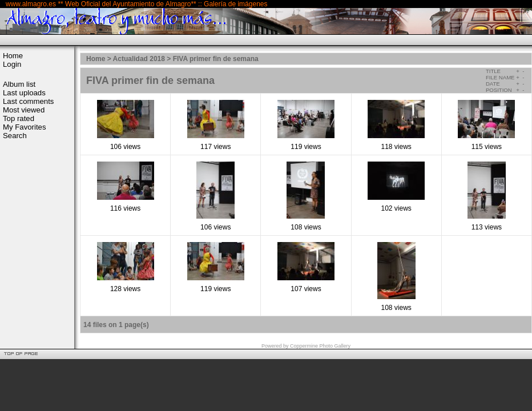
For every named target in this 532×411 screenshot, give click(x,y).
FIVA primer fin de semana (216, 59)
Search (15, 136)
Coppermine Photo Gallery (320, 346)
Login (12, 64)
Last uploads (24, 93)
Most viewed (24, 110)
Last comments (28, 101)
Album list (19, 84)
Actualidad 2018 (139, 59)
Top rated (19, 118)
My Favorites (24, 127)
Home (13, 56)
